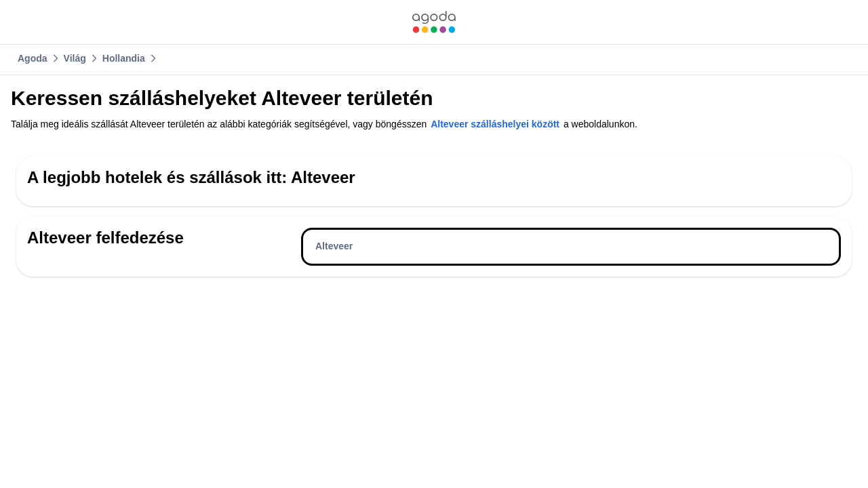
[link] (434, 22)
